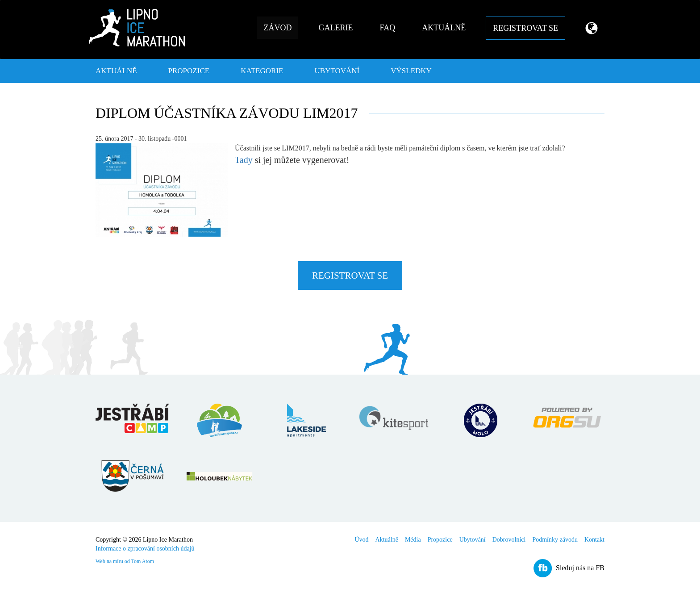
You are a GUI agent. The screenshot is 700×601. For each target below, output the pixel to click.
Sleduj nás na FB (580, 568)
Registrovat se (525, 28)
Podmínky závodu (555, 540)
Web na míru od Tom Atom (125, 561)
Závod (277, 28)
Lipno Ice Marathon (137, 28)
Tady (244, 160)
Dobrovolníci (509, 540)
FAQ (387, 28)
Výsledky (411, 71)
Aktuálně (444, 28)
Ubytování (337, 71)
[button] (588, 29)
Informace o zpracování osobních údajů (145, 549)
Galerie (335, 28)
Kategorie (262, 71)
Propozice (189, 71)
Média (413, 540)
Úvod (361, 540)
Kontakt (594, 540)
